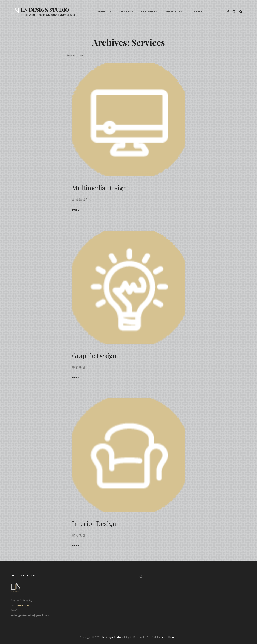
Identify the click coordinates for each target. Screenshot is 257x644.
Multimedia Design (99, 188)
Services (125, 11)
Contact (196, 11)
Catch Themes (169, 637)
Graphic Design (94, 355)
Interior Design (94, 523)
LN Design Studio (45, 10)
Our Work (148, 11)
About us (104, 11)
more (75, 210)
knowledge (174, 11)
